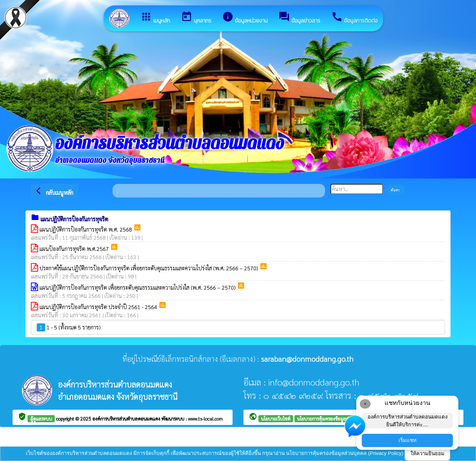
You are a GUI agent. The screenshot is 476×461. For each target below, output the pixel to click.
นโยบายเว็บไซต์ (276, 419)
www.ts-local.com (205, 419)
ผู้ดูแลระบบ (41, 419)
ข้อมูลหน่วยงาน (245, 18)
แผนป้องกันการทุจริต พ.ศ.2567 (75, 249)
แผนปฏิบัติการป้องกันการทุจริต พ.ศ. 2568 (86, 229)
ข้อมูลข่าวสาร (299, 18)
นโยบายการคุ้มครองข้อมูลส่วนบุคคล (331, 419)
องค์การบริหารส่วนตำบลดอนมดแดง (127, 419)
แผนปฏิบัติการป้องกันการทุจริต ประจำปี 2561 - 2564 (99, 307)
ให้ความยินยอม (427, 453)
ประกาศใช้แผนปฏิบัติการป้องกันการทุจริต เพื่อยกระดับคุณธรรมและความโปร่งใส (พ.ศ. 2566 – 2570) (149, 268)
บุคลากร (196, 18)
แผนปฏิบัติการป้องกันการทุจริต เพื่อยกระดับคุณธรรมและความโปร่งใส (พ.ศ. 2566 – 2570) (138, 287)
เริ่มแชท (407, 440)
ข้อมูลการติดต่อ (354, 18)
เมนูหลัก (155, 18)
